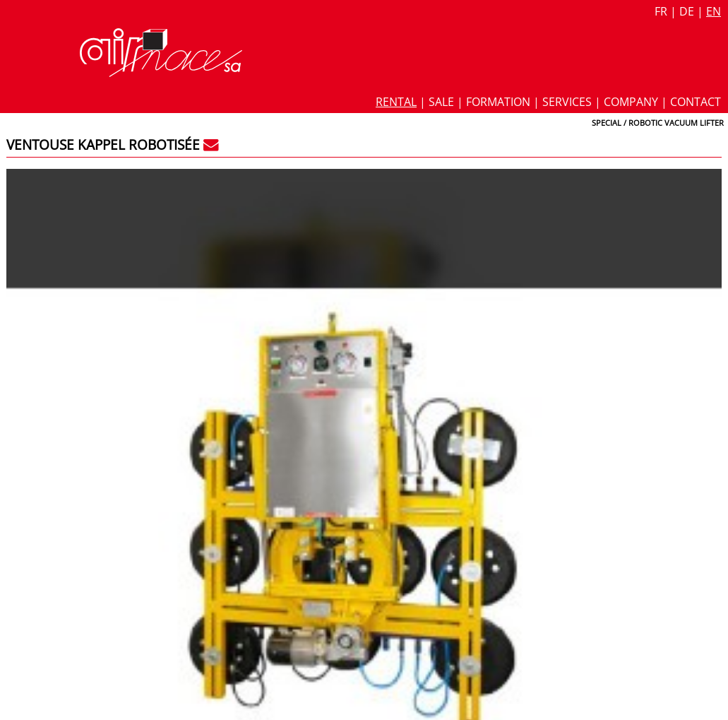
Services (567, 102)
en (714, 11)
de (687, 11)
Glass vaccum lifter (537, 298)
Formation (498, 102)
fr (661, 11)
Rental (396, 102)
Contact (696, 102)
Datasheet (521, 218)
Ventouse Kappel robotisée (103, 144)
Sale (441, 102)
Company (631, 102)
